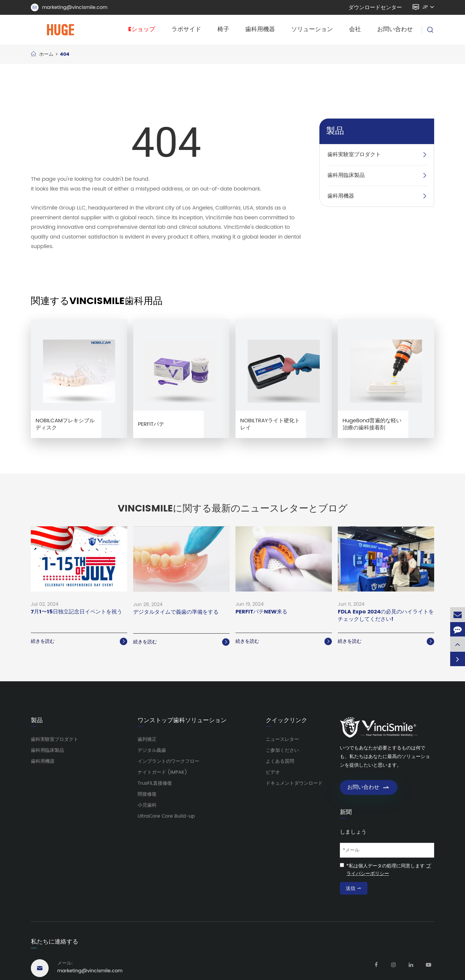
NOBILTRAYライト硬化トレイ (270, 424)
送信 (354, 888)
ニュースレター (282, 739)
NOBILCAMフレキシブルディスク (65, 424)
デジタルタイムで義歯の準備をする (176, 612)
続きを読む (79, 641)
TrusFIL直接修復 (155, 783)
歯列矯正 (147, 739)
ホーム (46, 54)
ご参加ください (282, 750)
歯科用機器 (260, 29)
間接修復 (147, 794)
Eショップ (142, 29)
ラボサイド (186, 29)
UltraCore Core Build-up (166, 816)
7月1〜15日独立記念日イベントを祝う (77, 612)
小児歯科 (147, 805)
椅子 (223, 29)
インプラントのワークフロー (168, 761)
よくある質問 (280, 761)
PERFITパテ (151, 424)
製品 (335, 131)
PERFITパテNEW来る (261, 612)
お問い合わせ (395, 29)
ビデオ (273, 772)
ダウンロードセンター (375, 8)
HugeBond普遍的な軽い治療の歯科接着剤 (372, 424)
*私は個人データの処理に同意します (389, 870)
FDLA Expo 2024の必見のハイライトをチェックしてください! (386, 616)
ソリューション (312, 29)
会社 (355, 29)
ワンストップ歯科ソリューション (182, 721)
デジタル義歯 (152, 750)
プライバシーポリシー (389, 870)
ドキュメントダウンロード (294, 783)
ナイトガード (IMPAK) (162, 772)
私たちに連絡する (55, 942)
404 (65, 54)
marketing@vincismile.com (69, 7)
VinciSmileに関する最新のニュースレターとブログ (233, 509)
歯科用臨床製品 (346, 175)
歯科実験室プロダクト (354, 155)
